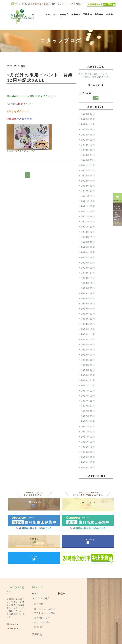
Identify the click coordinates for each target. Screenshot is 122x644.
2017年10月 (88, 396)
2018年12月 (88, 329)
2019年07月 (88, 299)
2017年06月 (88, 411)
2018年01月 (88, 381)
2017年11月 (88, 391)
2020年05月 (88, 253)
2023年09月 (88, 150)
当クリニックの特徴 (44, 609)
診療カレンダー (42, 618)
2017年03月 (88, 427)
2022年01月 (88, 191)
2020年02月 (88, 268)
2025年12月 (88, 125)
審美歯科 (99, 15)
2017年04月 (88, 421)
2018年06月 (88, 360)
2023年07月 (88, 155)
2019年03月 (88, 314)
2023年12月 (88, 145)
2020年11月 (88, 237)
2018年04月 (88, 370)
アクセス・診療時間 (44, 613)
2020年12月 (88, 232)
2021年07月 (88, 206)
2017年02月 (88, 432)
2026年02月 (88, 119)
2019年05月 (88, 304)
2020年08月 (88, 242)
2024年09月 (88, 135)
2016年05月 (88, 467)
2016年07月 (88, 462)
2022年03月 (88, 186)
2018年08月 (88, 350)
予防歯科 (88, 15)
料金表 (110, 15)
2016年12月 (88, 442)
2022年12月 (88, 165)
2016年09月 (88, 452)
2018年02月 (88, 375)
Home (48, 15)
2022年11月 (88, 171)
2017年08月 (88, 401)
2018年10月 (88, 339)
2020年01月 (88, 273)
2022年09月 (88, 176)
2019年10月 (88, 283)
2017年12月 (88, 386)
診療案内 (76, 15)
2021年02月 (88, 227)
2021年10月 (88, 201)
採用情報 (39, 627)
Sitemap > (13, 624)
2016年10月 (88, 447)
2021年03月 (88, 222)
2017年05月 (88, 416)
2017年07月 (88, 406)
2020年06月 (88, 247)
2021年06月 (88, 211)
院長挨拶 (39, 604)
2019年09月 (88, 288)
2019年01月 (88, 324)
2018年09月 (88, 345)
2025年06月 (88, 130)
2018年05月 (88, 365)
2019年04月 (88, 309)
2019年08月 (88, 293)
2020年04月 (88, 258)
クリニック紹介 (61, 15)
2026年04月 (88, 114)
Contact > (12, 629)
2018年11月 (88, 334)
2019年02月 (88, 319)
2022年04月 (88, 181)
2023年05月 (88, 160)
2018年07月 (88, 355)
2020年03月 (88, 263)
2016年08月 (88, 457)
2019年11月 (88, 278)
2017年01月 (88, 437)
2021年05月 (88, 217)
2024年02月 (88, 140)
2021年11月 (88, 196)
